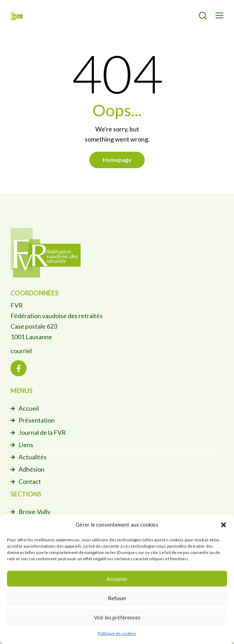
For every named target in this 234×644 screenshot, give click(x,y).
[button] (223, 525)
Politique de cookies (117, 633)
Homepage (117, 160)
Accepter (117, 579)
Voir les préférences (117, 617)
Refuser (117, 598)
